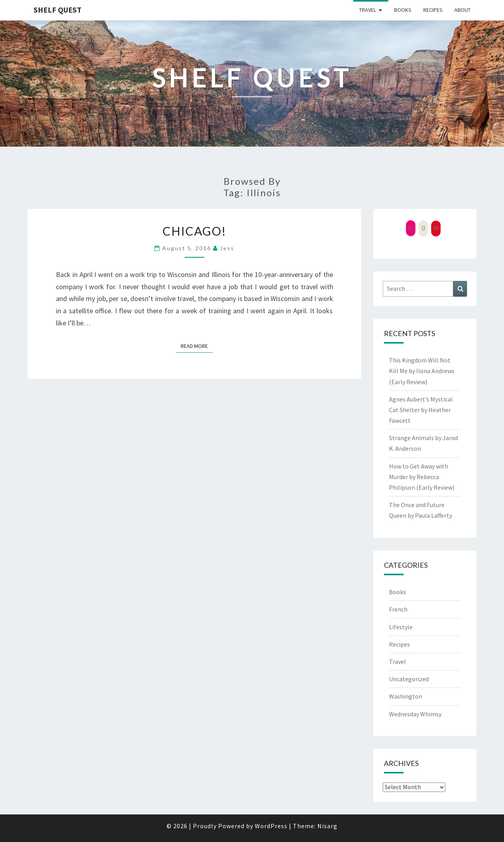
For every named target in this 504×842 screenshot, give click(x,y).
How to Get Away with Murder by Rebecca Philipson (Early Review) (422, 477)
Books (403, 10)
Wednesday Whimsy (415, 714)
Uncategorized (409, 679)
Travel (368, 10)
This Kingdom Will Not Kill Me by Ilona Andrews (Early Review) (422, 371)
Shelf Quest (57, 10)
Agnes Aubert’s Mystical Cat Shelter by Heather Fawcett (421, 410)
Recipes (433, 10)
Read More (197, 346)
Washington (406, 696)
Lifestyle (401, 627)
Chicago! (195, 231)
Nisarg (327, 826)
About (462, 10)
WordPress (271, 826)
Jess (227, 248)
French (398, 609)
